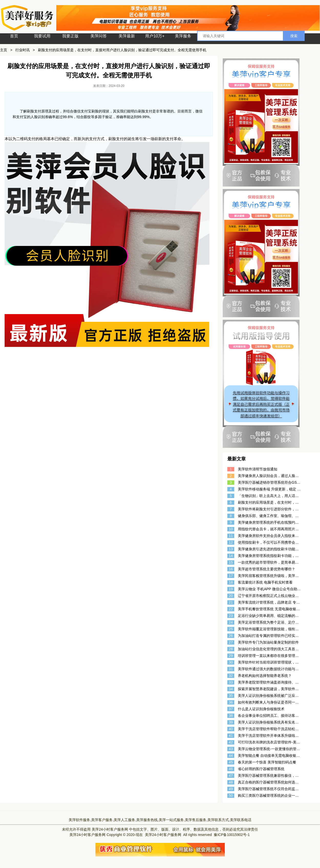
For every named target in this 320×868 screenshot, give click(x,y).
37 (231, 709)
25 (231, 629)
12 (231, 542)
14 (231, 556)
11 (231, 536)
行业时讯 (23, 50)
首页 (14, 36)
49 (231, 789)
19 (231, 589)
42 (231, 742)
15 (231, 562)
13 (231, 549)
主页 (4, 50)
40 (231, 729)
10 (231, 529)
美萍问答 (99, 36)
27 (231, 642)
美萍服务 (183, 36)
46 (231, 769)
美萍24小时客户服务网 (110, 829)
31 (231, 669)
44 (231, 756)
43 (231, 749)
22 (231, 609)
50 (231, 795)
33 (231, 682)
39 (231, 722)
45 (231, 762)
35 (231, 696)
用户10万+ (155, 36)
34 (231, 689)
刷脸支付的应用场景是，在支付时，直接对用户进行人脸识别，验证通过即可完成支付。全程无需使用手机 (122, 50)
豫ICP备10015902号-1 (232, 835)
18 (231, 582)
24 (231, 622)
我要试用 (42, 36)
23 (231, 616)
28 (231, 649)
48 (231, 782)
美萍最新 (127, 36)
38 (231, 716)
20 (231, 596)
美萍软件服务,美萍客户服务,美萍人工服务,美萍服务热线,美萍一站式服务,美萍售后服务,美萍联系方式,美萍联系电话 (160, 820)
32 (231, 676)
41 (231, 736)
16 (231, 569)
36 (231, 702)
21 (231, 602)
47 (231, 776)
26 (231, 636)
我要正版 (70, 36)
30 (231, 662)
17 (231, 576)
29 (231, 656)
